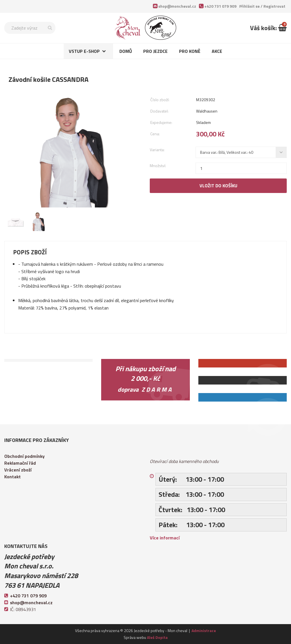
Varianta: (157, 150)
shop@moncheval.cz (177, 6)
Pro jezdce (155, 51)
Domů (126, 51)
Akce (217, 51)
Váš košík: (268, 28)
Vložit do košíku (218, 186)
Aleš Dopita (157, 637)
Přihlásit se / (262, 6)
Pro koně (190, 51)
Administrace (204, 631)
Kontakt (13, 477)
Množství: (158, 166)
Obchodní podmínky (24, 456)
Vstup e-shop (84, 51)
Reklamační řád (20, 463)
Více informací (165, 538)
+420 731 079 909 (220, 6)
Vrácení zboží (18, 470)
